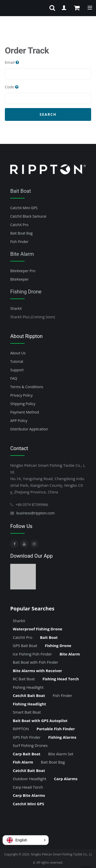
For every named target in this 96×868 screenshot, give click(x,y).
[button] (26, 840)
